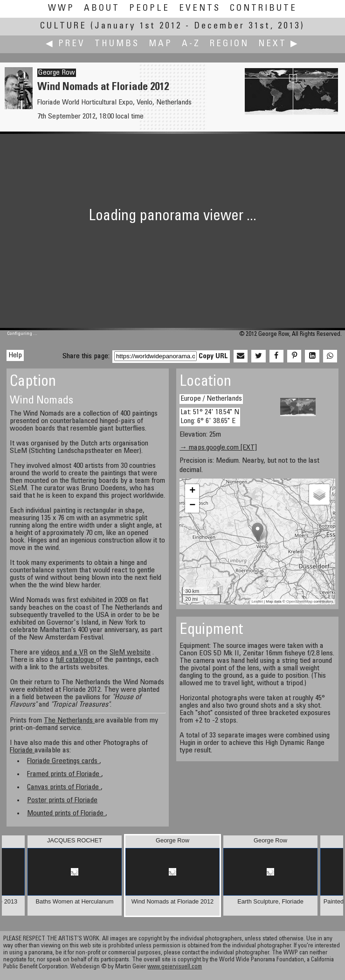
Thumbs (117, 44)
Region (229, 44)
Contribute (263, 9)
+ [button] (192, 491)
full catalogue (76, 660)
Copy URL (213, 356)
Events (200, 9)
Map (161, 44)
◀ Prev (66, 44)
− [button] (192, 506)
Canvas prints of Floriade (64, 787)
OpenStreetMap (299, 601)
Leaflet (257, 601)
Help (15, 355)
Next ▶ (279, 44)
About (102, 9)
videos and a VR (64, 653)
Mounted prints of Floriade (66, 813)
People (149, 9)
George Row (57, 73)
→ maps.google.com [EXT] (218, 448)
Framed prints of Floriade (64, 774)
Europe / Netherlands (211, 399)
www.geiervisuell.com (175, 967)
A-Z (191, 44)
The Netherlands (69, 721)
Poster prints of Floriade (62, 800)
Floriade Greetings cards (63, 761)
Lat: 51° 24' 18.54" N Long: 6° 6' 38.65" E (210, 417)
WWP (61, 9)
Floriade (22, 751)
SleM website (130, 653)
